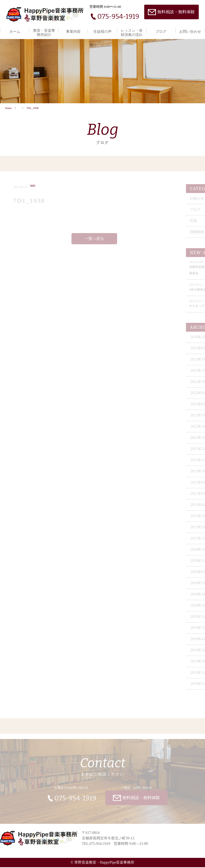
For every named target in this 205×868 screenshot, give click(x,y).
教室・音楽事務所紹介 (44, 33)
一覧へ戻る (94, 241)
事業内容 (73, 32)
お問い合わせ (190, 32)
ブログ (161, 32)
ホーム (15, 32)
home (8, 108)
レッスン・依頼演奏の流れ (132, 33)
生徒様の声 (103, 32)
